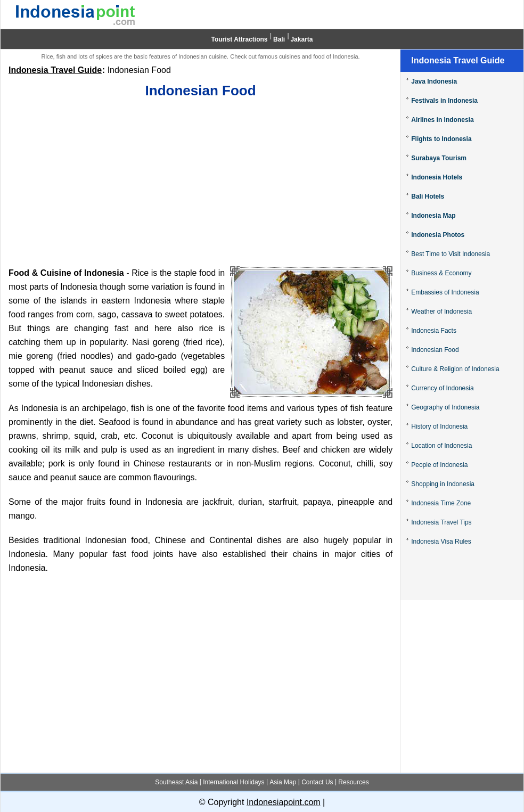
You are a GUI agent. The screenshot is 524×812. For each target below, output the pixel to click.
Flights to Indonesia (441, 139)
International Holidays (234, 782)
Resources (353, 782)
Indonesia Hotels (437, 177)
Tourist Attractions (240, 39)
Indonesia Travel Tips (441, 522)
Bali (279, 39)
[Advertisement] (200, 184)
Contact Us (317, 782)
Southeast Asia (176, 782)
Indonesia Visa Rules (441, 542)
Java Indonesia (434, 81)
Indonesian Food (435, 350)
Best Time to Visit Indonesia (451, 254)
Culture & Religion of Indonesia (455, 369)
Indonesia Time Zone (441, 503)
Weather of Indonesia (441, 311)
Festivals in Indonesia (444, 101)
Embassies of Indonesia (445, 292)
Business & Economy (441, 273)
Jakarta (301, 39)
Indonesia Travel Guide (55, 70)
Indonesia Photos (438, 235)
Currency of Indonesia (442, 388)
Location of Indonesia (441, 446)
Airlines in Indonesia (442, 120)
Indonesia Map (433, 216)
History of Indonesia (439, 426)
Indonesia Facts (434, 331)
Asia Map (283, 782)
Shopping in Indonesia (443, 484)
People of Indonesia (439, 465)
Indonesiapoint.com (284, 802)
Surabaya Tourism (439, 158)
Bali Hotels (428, 196)
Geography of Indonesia (445, 407)
